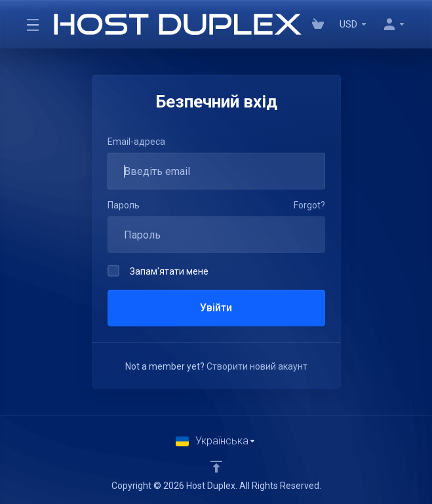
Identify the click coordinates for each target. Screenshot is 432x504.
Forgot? (309, 205)
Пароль (124, 205)
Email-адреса (136, 142)
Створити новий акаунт (257, 366)
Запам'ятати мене (158, 271)
